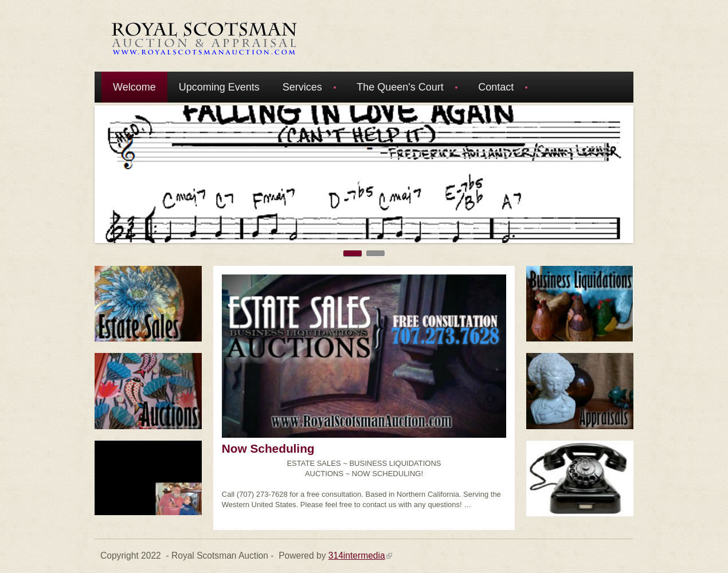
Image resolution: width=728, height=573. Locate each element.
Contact (498, 89)
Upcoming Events (219, 87)
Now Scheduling (268, 448)
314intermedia (360, 556)
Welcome (134, 87)
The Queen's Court (402, 89)
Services (304, 89)
